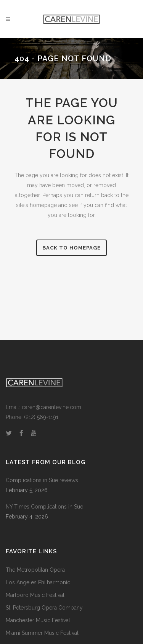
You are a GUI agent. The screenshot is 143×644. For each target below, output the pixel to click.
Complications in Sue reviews (42, 480)
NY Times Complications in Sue (44, 507)
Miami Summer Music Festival (42, 633)
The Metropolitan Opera (35, 570)
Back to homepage (71, 248)
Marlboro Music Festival (35, 595)
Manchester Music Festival (38, 620)
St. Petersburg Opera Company (44, 608)
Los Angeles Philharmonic (38, 582)
